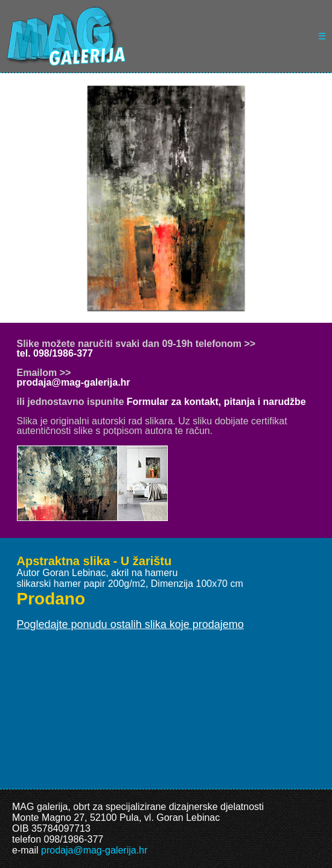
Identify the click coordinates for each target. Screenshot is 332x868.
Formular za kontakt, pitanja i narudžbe (216, 402)
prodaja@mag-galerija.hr (74, 382)
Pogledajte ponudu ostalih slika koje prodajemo (130, 624)
